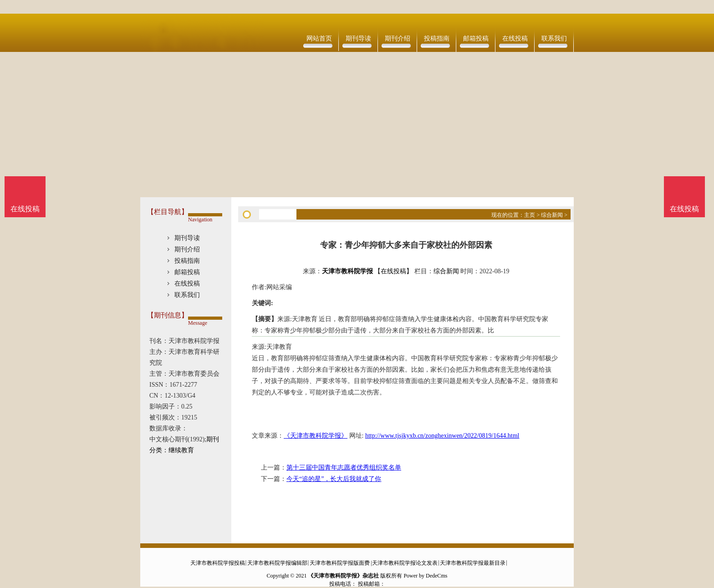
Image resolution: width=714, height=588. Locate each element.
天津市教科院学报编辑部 (277, 563)
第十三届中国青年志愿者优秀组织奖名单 (344, 468)
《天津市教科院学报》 (316, 436)
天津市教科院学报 (347, 271)
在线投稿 (515, 38)
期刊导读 (358, 38)
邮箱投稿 (476, 38)
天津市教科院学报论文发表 (405, 563)
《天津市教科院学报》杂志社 (343, 576)
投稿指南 (437, 38)
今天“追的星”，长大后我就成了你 (334, 479)
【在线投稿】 (393, 271)
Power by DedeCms (425, 576)
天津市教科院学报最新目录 (473, 563)
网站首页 (319, 38)
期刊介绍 (398, 38)
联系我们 (554, 38)
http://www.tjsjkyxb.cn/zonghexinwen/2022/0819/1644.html (442, 436)
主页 (530, 215)
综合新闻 (552, 215)
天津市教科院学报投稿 (218, 563)
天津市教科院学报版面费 (340, 563)
